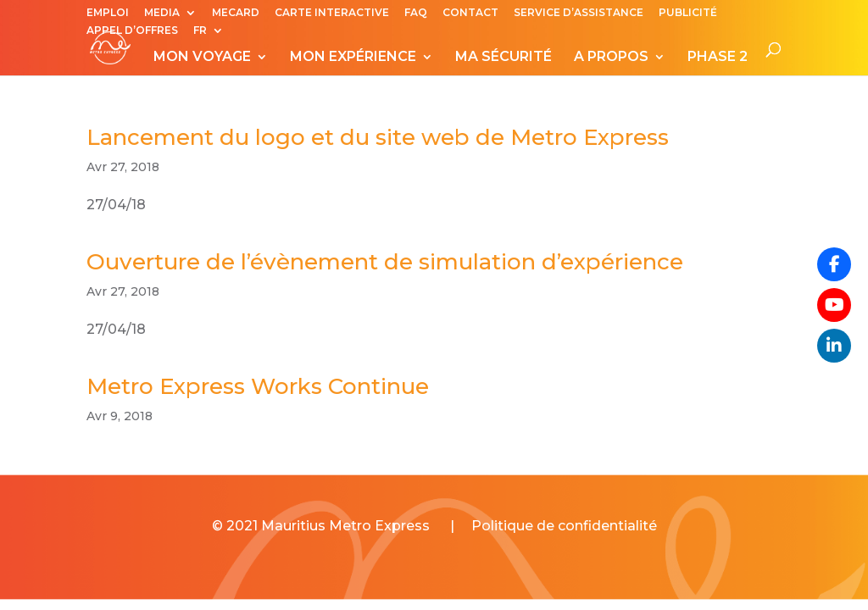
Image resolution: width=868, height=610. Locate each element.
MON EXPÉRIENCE (353, 58)
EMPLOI (108, 13)
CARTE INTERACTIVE (332, 13)
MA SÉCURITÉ (504, 58)
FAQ (416, 13)
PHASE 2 (718, 58)
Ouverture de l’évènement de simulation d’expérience (385, 262)
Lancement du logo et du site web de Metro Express (378, 137)
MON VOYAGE (202, 58)
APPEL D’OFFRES (132, 31)
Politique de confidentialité (564, 526)
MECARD (236, 13)
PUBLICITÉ (688, 13)
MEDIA (162, 13)
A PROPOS (611, 58)
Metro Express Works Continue (258, 386)
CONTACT (470, 13)
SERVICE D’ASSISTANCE (579, 13)
